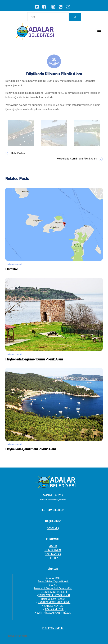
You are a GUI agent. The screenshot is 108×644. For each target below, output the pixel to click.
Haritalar (12, 269)
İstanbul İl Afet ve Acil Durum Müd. (53, 588)
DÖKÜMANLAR (53, 554)
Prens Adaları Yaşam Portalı (53, 582)
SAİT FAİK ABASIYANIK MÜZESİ (54, 613)
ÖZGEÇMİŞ (53, 528)
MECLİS (53, 546)
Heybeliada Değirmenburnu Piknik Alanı (34, 359)
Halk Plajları (18, 153)
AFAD (54, 585)
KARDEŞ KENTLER (54, 606)
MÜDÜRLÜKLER (53, 550)
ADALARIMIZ (53, 578)
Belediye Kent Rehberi (53, 599)
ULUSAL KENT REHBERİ (54, 592)
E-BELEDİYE (53, 558)
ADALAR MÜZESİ (54, 609)
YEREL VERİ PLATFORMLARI (54, 595)
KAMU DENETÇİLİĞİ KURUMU (54, 602)
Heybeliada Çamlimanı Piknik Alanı (77, 159)
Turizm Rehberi (13, 264)
